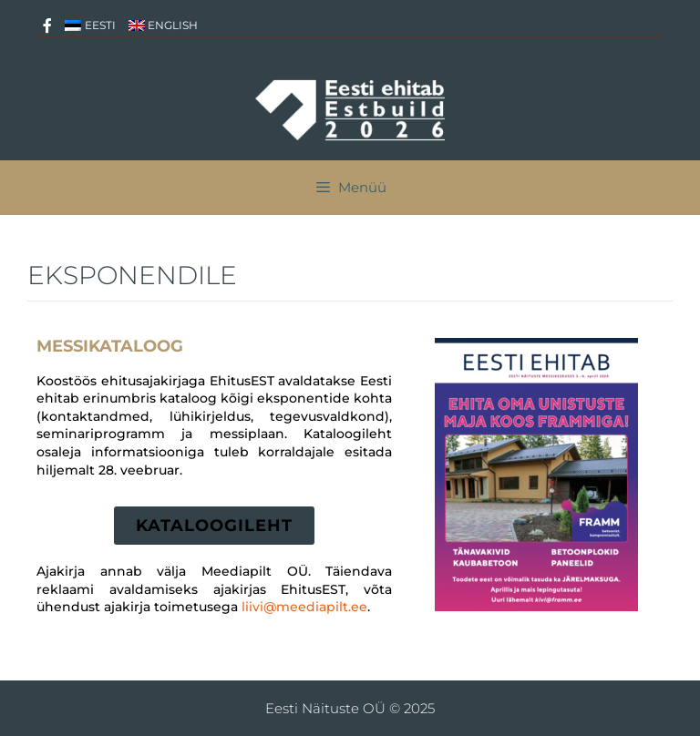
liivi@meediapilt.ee (304, 607)
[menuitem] (90, 25)
